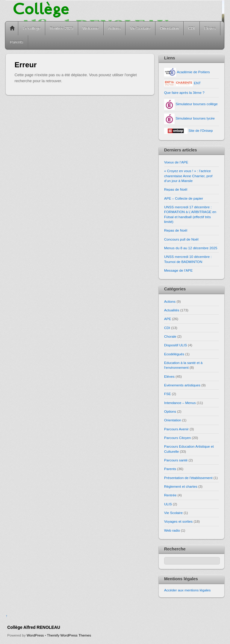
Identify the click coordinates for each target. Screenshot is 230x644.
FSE (168, 394)
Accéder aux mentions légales (187, 590)
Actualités (172, 310)
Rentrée (170, 495)
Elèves (210, 28)
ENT (183, 83)
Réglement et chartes (181, 486)
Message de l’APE (178, 270)
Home (12, 28)
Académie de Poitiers (187, 72)
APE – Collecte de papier (184, 198)
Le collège (32, 28)
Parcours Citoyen (177, 438)
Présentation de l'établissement (188, 478)
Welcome (91, 28)
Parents (17, 42)
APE (168, 319)
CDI (191, 28)
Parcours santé (176, 460)
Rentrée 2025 (62, 28)
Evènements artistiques (182, 385)
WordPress (35, 635)
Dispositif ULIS (175, 345)
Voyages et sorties (178, 521)
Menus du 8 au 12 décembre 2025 (191, 248)
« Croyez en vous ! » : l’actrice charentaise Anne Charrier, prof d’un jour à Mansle (188, 176)
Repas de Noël (176, 189)
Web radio (172, 530)
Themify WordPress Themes (69, 635)
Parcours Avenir (176, 429)
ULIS (168, 504)
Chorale (170, 336)
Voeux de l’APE (176, 162)
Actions (114, 28)
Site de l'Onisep (189, 130)
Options (170, 411)
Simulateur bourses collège (191, 104)
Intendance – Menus (180, 403)
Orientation (169, 28)
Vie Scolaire (140, 28)
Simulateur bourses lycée (189, 118)
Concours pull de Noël (181, 239)
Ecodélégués (174, 354)
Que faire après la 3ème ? (184, 92)
